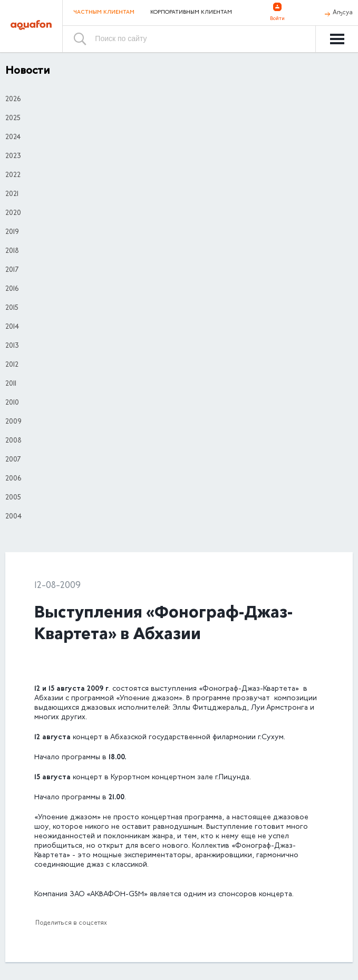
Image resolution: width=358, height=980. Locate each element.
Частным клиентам (104, 12)
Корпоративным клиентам (191, 13)
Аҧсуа (343, 13)
